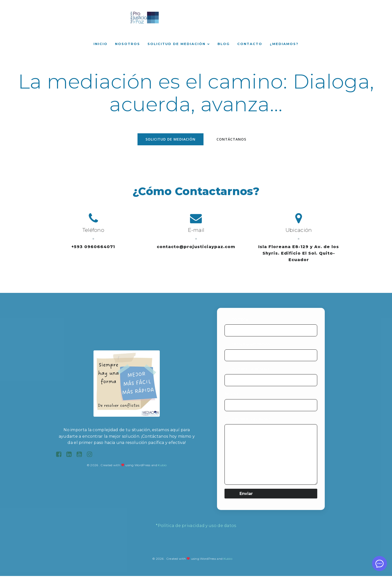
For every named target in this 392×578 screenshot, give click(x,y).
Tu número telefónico (271, 378)
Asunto (271, 403)
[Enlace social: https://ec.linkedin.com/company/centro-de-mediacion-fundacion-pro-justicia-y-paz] (71, 456)
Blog (224, 45)
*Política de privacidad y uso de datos (196, 528)
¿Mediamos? (284, 45)
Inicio (100, 45)
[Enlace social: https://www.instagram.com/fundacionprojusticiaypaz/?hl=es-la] (91, 456)
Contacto (250, 45)
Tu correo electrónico (271, 354)
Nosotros (127, 45)
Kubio (162, 467)
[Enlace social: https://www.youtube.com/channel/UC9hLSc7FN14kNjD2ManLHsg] (81, 456)
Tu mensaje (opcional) (271, 453)
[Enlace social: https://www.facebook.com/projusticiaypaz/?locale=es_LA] (61, 456)
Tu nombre (271, 329)
